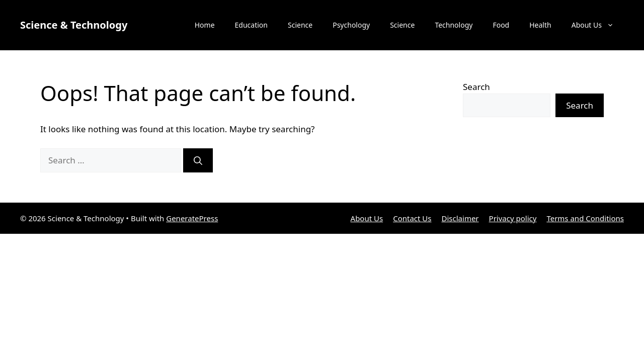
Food (501, 25)
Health (540, 25)
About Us (598, 25)
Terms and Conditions (585, 218)
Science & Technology (74, 25)
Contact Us (412, 218)
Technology (454, 25)
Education (251, 25)
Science (300, 25)
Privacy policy (513, 218)
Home (205, 25)
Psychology (351, 25)
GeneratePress (192, 218)
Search (476, 87)
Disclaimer (460, 218)
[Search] (198, 160)
